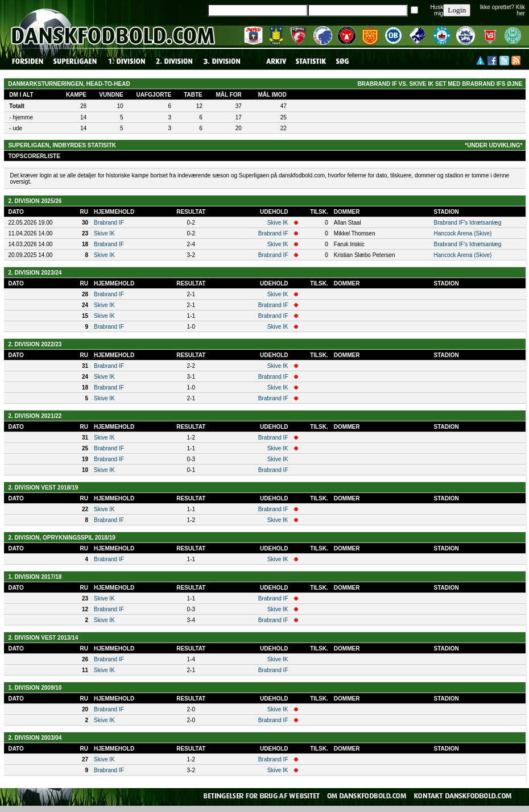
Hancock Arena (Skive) (463, 233)
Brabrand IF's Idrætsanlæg (468, 223)
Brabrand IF (109, 223)
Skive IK (278, 223)
